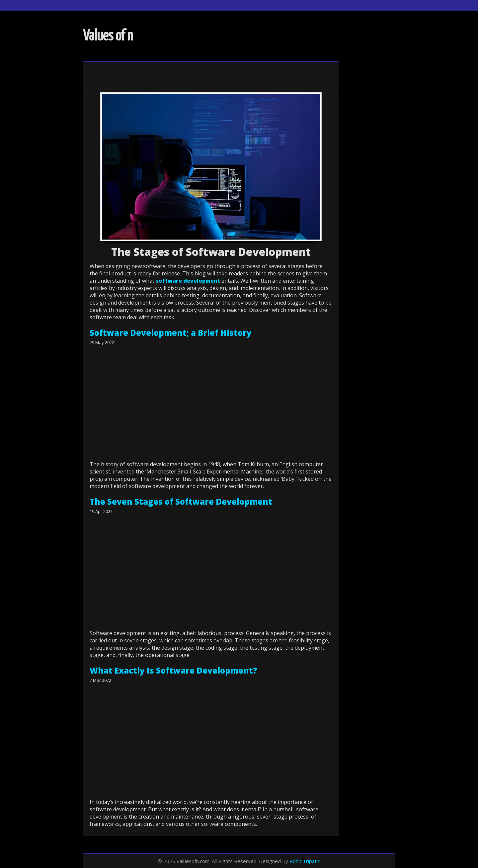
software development (188, 281)
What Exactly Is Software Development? (173, 670)
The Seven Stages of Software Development (181, 502)
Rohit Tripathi (305, 861)
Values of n (108, 36)
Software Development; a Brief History (171, 333)
